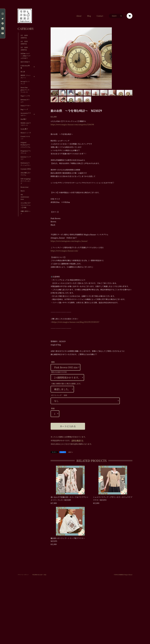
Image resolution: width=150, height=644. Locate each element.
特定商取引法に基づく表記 (39, 575)
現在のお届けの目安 (59, 372)
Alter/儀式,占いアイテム (26, 174)
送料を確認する (77, 440)
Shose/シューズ (26, 133)
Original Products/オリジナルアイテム (25, 145)
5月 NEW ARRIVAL (24, 37)
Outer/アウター (26, 106)
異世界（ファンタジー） (26, 77)
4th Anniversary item (25, 197)
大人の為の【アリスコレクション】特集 (26, 205)
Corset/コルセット (25, 138)
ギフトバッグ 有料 (59, 395)
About (79, 16)
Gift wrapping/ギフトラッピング (26, 181)
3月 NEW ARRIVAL (24, 49)
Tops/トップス (25, 96)
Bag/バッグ (24, 109)
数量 (53, 408)
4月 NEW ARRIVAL (24, 43)
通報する (71, 452)
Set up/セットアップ (25, 83)
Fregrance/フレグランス (26, 152)
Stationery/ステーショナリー (26, 164)
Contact (100, 16)
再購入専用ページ (26, 212)
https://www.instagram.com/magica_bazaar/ (69, 241)
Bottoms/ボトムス (25, 101)
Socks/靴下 (24, 129)
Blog (89, 16)
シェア (63, 452)
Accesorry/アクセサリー (26, 114)
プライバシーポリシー (23, 575)
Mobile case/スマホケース (26, 124)
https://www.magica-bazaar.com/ (64, 251)
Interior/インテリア (26, 158)
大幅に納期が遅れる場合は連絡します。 (67, 384)
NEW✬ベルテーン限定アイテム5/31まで (25, 56)
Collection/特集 (25, 67)
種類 (53, 362)
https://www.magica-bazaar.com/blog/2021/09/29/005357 (76, 322)
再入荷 (23, 72)
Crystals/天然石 (26, 169)
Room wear (25, 187)
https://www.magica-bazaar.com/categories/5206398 (72, 124)
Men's (23, 191)
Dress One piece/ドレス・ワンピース (26, 90)
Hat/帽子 (24, 119)
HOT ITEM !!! (25, 62)
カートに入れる (68, 426)
